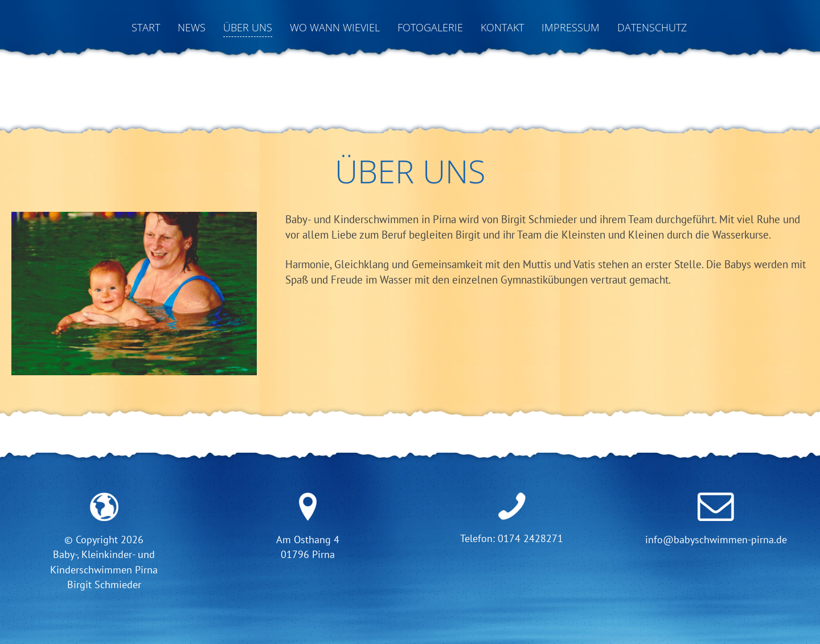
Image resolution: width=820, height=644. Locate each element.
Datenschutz (652, 27)
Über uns (248, 27)
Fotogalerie (430, 27)
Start (146, 27)
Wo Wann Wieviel (335, 27)
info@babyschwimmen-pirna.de (716, 540)
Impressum (571, 27)
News (192, 27)
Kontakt (502, 27)
